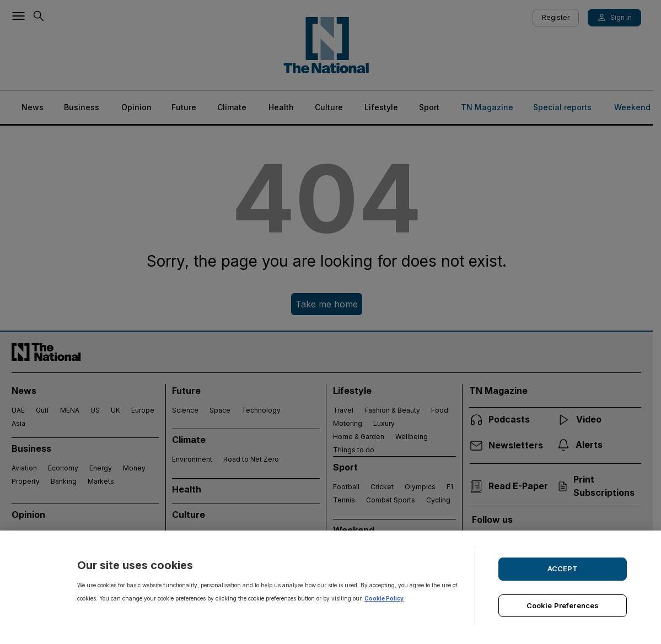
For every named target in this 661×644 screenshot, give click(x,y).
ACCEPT (563, 569)
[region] (330, 587)
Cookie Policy (384, 598)
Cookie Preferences (563, 605)
